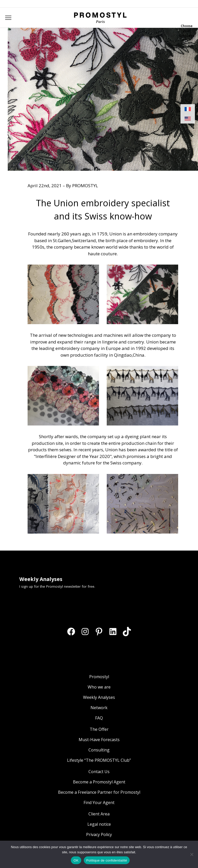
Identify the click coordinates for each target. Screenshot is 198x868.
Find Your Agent (99, 803)
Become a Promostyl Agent (99, 782)
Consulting (99, 750)
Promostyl (99, 677)
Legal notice (99, 824)
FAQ (99, 718)
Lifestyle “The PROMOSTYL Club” (99, 760)
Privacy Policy (99, 834)
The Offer (99, 729)
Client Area (99, 814)
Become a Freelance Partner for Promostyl (99, 792)
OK (76, 860)
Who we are (99, 687)
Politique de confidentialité (107, 860)
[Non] (192, 854)
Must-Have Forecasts (99, 740)
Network (99, 708)
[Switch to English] (188, 119)
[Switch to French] (188, 109)
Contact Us (99, 772)
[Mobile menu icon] (8, 18)
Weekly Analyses (99, 697)
